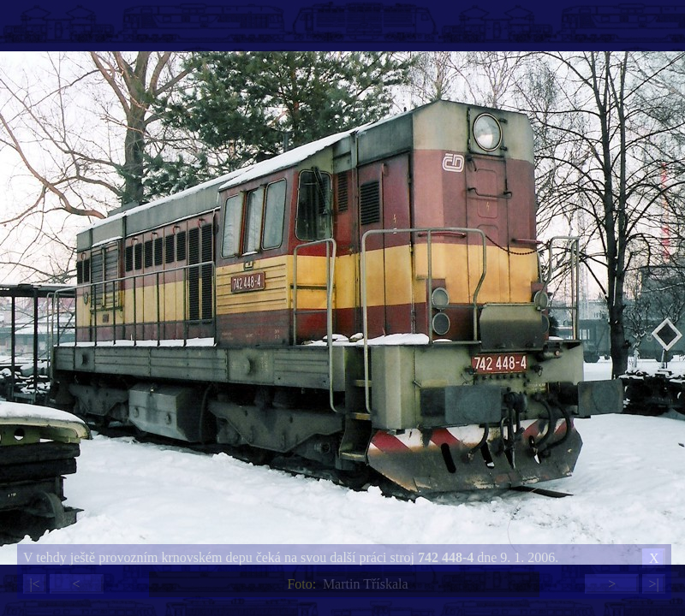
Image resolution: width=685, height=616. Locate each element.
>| (653, 584)
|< (34, 584)
